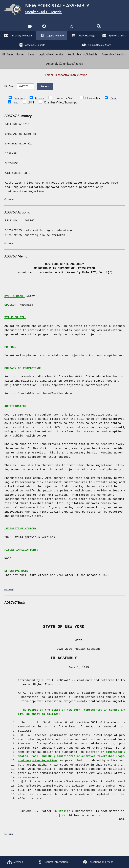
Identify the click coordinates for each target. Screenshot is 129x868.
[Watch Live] (30, 28)
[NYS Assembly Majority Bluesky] (85, 28)
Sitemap (15, 862)
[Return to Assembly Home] (64, 10)
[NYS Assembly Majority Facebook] (44, 28)
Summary (19, 109)
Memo (114, 109)
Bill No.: (9, 96)
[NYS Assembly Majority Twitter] (58, 28)
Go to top (9, 210)
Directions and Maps (98, 862)
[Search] (99, 28)
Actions (40, 109)
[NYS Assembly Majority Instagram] (71, 28)
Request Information (53, 862)
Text (15, 113)
